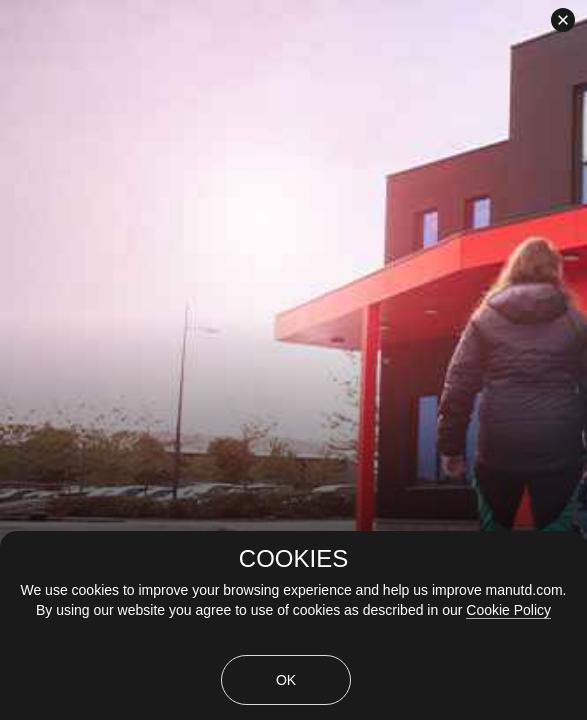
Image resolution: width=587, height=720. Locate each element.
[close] (563, 20)
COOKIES (293, 559)
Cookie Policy (508, 610)
